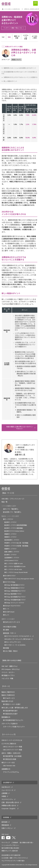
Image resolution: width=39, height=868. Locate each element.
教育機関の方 (6, 717)
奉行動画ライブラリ (8, 675)
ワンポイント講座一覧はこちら (13, 28)
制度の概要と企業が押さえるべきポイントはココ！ (20, 428)
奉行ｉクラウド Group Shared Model (16, 572)
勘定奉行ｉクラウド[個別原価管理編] (16, 525)
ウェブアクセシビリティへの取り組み (13, 861)
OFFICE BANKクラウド (11, 561)
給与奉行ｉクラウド (10, 555)
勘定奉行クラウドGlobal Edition (14, 531)
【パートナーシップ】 (9, 734)
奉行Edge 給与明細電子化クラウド (15, 597)
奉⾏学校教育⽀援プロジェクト (13, 720)
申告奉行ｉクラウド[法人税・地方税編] (16, 543)
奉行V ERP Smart (9, 612)
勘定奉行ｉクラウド (10, 522)
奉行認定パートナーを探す (12, 704)
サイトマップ (6, 843)
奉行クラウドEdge (9, 582)
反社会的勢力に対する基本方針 (11, 855)
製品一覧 (4, 502)
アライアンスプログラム (11, 772)
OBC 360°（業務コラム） (10, 666)
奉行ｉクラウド (8, 519)
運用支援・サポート (10, 633)
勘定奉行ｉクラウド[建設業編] (14, 528)
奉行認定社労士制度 (10, 759)
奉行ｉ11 (6, 609)
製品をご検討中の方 (8, 692)
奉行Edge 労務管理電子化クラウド (15, 591)
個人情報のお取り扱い (27, 843)
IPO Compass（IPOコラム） (11, 669)
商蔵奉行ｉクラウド (10, 549)
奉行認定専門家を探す (10, 711)
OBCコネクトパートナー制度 (13, 750)
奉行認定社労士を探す (10, 714)
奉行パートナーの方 (8, 763)
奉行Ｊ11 (6, 615)
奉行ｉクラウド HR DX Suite (13, 569)
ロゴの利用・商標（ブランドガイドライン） (15, 858)
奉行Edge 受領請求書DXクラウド (14, 588)
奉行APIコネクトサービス (11, 622)
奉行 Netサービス (9, 698)
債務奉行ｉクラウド (10, 537)
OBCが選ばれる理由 (10, 627)
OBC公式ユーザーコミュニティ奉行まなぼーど (19, 639)
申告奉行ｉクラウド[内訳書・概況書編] (16, 546)
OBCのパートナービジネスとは (12, 740)
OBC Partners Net (9, 766)
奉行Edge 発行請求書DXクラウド (14, 585)
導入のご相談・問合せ (10, 651)
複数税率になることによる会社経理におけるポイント (20, 68)
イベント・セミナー (8, 672)
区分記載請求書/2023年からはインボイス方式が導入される (19, 73)
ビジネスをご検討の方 (9, 744)
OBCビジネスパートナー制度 (13, 747)
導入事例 (6, 630)
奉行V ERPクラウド (9, 576)
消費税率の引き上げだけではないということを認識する (21, 77)
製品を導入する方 (7, 701)
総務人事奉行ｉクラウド (12, 552)
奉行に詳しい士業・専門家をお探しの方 (15, 708)
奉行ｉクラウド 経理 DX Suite (14, 564)
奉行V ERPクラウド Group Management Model (19, 579)
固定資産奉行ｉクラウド (12, 540)
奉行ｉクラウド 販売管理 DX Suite (15, 566)
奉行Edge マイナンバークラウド (14, 603)
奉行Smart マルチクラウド (12, 606)
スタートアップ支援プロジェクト (14, 727)
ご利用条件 (15, 843)
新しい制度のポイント (10, 81)
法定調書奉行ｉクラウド (12, 558)
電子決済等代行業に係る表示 (10, 848)
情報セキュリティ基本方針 (10, 851)
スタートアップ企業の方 (10, 724)
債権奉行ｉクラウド (10, 534)
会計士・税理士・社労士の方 (11, 753)
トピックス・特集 (7, 678)
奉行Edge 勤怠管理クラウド (13, 594)
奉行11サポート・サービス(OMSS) (15, 645)
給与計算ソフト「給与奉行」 (12, 512)
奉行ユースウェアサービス (12, 642)
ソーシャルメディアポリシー (10, 845)
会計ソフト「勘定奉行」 (11, 509)
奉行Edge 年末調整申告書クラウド (15, 600)
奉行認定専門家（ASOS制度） (13, 756)
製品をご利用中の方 (8, 695)
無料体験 (6, 648)
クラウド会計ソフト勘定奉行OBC (12, 9)
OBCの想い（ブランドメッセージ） (13, 499)
